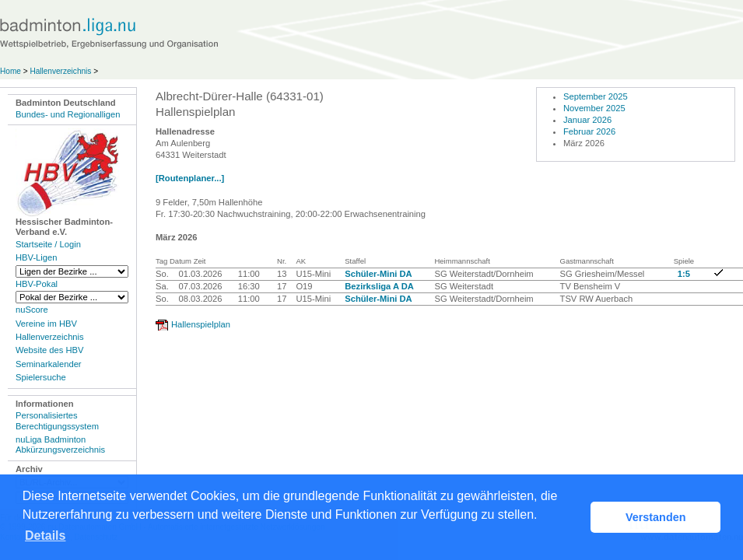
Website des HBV (49, 350)
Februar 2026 (589, 131)
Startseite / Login (48, 244)
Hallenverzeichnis (60, 71)
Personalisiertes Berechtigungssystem (57, 420)
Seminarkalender (49, 364)
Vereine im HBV (46, 324)
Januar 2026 (587, 120)
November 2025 (594, 108)
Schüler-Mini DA (378, 274)
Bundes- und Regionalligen (68, 114)
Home (11, 71)
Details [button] (45, 535)
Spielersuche (41, 377)
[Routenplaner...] (190, 178)
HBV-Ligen (36, 257)
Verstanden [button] (656, 517)
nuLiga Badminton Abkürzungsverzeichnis (60, 444)
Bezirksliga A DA (379, 286)
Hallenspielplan (201, 324)
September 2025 (596, 96)
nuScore (32, 310)
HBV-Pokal (37, 284)
